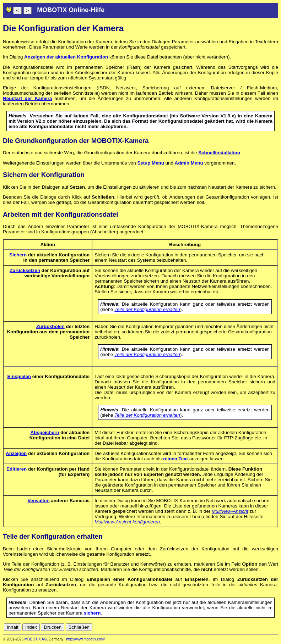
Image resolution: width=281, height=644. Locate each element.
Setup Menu (151, 163)
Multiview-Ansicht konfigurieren (127, 522)
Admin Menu (189, 163)
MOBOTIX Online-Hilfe (71, 10)
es (251, 627)
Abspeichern (45, 432)
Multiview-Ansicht (230, 511)
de (236, 627)
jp (268, 627)
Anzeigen (16, 453)
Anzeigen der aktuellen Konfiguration (66, 57)
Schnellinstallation (219, 153)
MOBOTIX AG (36, 639)
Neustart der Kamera (27, 98)
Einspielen (19, 376)
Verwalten (38, 501)
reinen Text (175, 459)
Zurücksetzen (25, 270)
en (244, 627)
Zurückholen (50, 326)
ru (275, 627)
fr (257, 627)
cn (228, 627)
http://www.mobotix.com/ (86, 639)
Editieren (17, 469)
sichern (92, 613)
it (263, 627)
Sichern (18, 255)
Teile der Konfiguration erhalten (147, 309)
